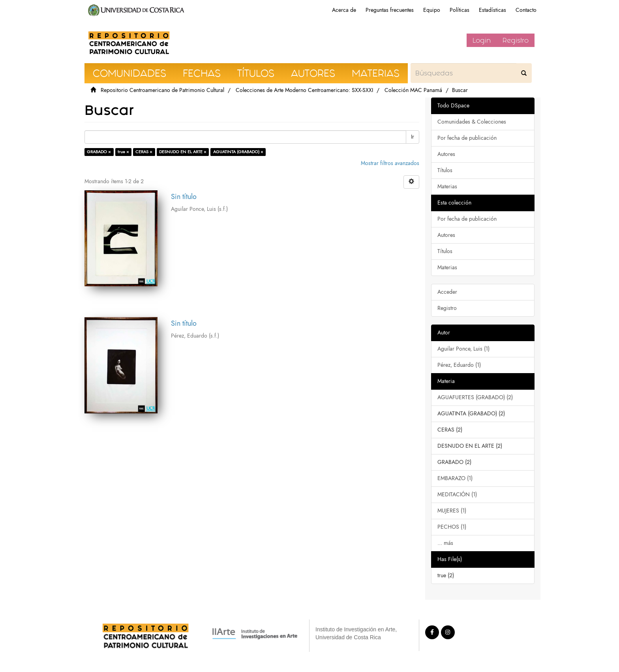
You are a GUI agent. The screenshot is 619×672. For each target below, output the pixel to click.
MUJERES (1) (452, 511)
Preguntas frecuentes (390, 10)
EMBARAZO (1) (455, 478)
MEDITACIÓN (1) (457, 495)
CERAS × (144, 152)
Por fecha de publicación (467, 138)
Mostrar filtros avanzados (390, 163)
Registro (516, 40)
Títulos (445, 170)
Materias (447, 187)
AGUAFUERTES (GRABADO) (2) (475, 397)
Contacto (526, 10)
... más (445, 543)
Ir (413, 137)
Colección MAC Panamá (413, 90)
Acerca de (344, 10)
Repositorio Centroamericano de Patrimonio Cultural (162, 90)
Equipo (432, 10)
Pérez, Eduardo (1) (459, 365)
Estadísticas (492, 10)
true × (123, 152)
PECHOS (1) (452, 527)
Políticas (460, 10)
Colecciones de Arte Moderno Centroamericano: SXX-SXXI (304, 90)
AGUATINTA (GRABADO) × (238, 152)
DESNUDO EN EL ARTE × (183, 152)
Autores (446, 154)
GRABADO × (99, 152)
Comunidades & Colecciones (472, 122)
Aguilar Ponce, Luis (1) (463, 349)
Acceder (447, 292)
